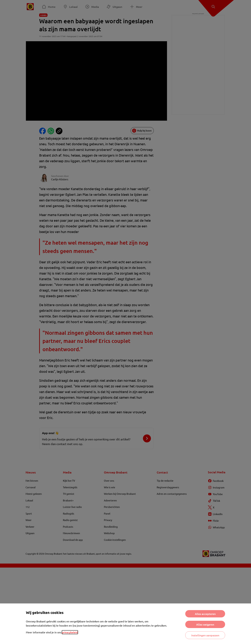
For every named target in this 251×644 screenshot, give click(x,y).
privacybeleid (70, 632)
